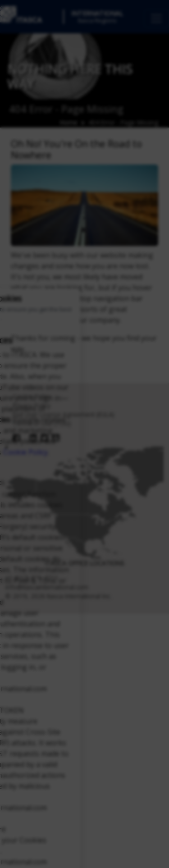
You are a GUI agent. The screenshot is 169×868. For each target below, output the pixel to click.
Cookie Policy (25, 452)
